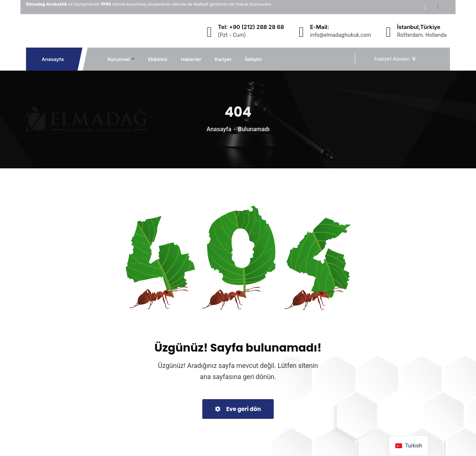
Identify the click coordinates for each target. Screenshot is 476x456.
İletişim (253, 59)
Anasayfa (53, 59)
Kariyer (223, 59)
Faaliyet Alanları (392, 59)
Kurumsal (119, 59)
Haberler (191, 59)
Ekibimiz (158, 59)
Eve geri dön (238, 409)
